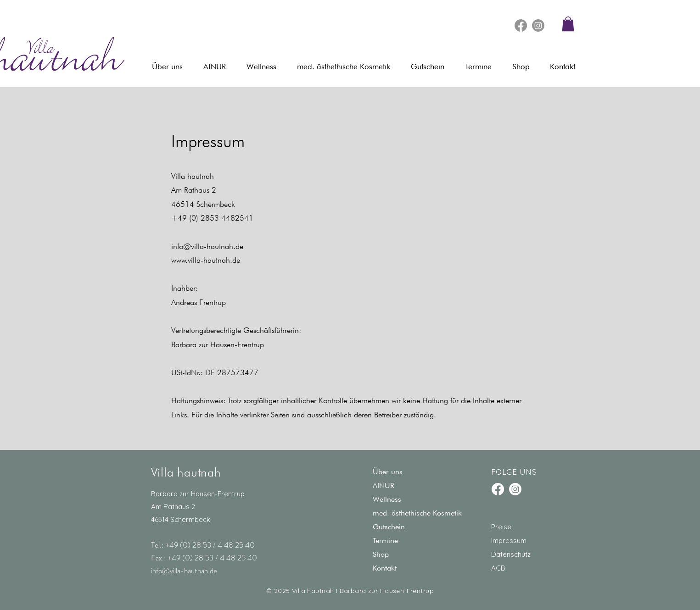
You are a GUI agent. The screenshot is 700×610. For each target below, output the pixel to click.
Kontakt (385, 568)
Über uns (388, 472)
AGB (498, 568)
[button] (568, 24)
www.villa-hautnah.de (206, 260)
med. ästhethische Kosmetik (417, 513)
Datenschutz (511, 554)
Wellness (387, 499)
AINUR (384, 485)
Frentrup (213, 302)
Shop (381, 554)
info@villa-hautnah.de (207, 246)
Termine (385, 541)
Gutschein (389, 527)
